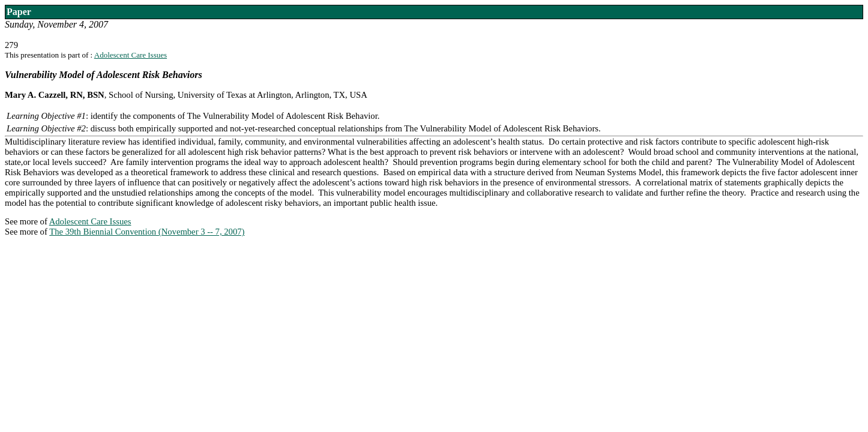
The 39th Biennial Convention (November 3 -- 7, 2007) (147, 232)
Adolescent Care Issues (131, 55)
